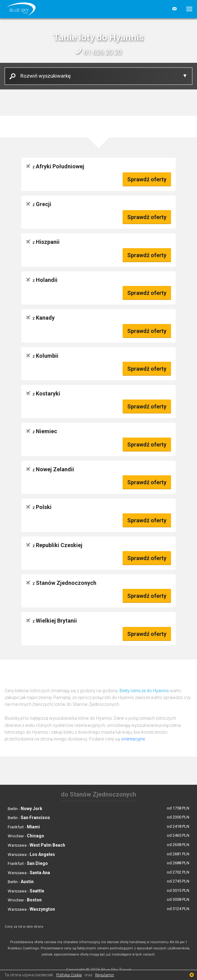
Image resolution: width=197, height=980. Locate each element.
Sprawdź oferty (147, 179)
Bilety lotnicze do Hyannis (144, 691)
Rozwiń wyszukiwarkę (43, 76)
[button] (187, 9)
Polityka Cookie (69, 975)
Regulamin (105, 975)
